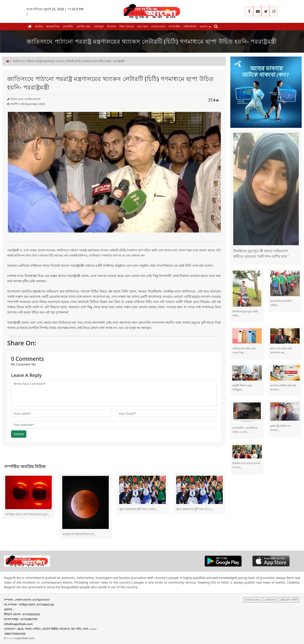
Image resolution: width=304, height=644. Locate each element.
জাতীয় (39, 26)
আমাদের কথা (252, 600)
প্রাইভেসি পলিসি (289, 600)
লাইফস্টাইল (190, 26)
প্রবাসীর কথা (83, 26)
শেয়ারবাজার (158, 26)
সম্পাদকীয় (174, 26)
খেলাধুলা (99, 26)
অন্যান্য (205, 26)
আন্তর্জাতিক (53, 26)
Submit (19, 434)
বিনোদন (112, 26)
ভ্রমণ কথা (143, 26)
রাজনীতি (68, 26)
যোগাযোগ (270, 600)
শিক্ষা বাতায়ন (127, 26)
